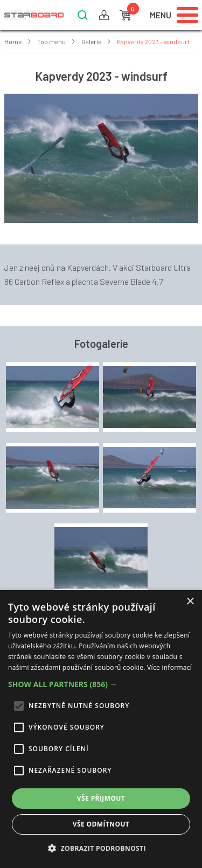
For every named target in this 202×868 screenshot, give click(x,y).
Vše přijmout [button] (101, 798)
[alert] (101, 729)
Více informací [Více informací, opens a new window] (169, 667)
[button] (101, 684)
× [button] (190, 602)
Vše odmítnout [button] (101, 824)
